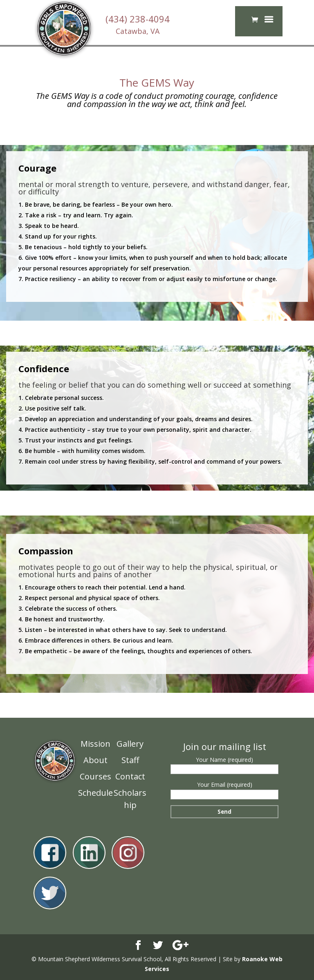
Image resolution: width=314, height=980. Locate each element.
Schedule (95, 793)
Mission (95, 744)
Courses (95, 776)
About (95, 760)
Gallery (130, 744)
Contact (130, 776)
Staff (130, 760)
